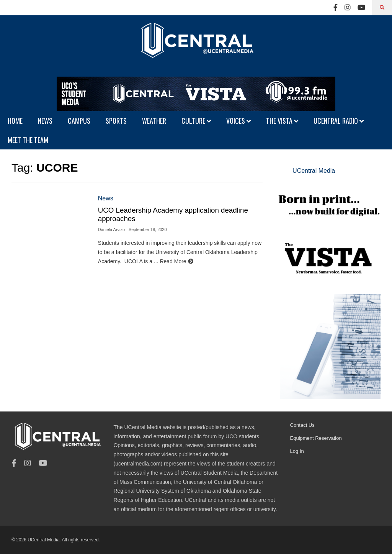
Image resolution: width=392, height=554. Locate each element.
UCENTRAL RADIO (339, 121)
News (106, 198)
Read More (176, 261)
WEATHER (154, 121)
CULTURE (196, 121)
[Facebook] (336, 8)
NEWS (45, 121)
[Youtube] (361, 8)
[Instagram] (348, 8)
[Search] (382, 8)
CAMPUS (79, 121)
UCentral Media (314, 171)
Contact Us (302, 425)
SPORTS (116, 121)
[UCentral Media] (196, 46)
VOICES (238, 121)
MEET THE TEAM (28, 140)
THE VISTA (282, 121)
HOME (15, 121)
